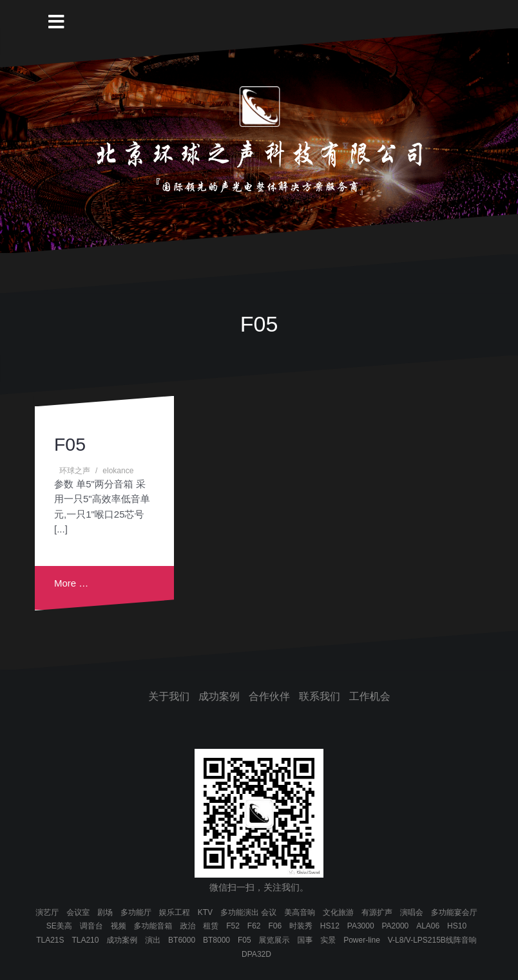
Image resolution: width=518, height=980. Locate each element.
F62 (254, 926)
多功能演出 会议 (248, 912)
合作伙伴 (269, 696)
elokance (118, 471)
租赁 (211, 926)
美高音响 (300, 912)
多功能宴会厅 (454, 912)
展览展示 (274, 940)
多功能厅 (136, 912)
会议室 (78, 912)
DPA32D (256, 954)
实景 (328, 940)
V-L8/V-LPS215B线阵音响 (432, 940)
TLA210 (85, 940)
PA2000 (395, 926)
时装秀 (301, 926)
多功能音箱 (153, 926)
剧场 (105, 912)
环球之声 (75, 471)
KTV (205, 912)
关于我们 (169, 696)
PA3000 (361, 926)
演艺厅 (47, 912)
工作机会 (370, 696)
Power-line (362, 940)
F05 (70, 444)
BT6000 (182, 940)
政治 (187, 926)
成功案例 (219, 696)
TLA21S (50, 940)
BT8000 (216, 940)
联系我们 (320, 696)
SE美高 (59, 926)
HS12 (330, 926)
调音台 (91, 926)
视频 (119, 926)
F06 (275, 926)
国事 (305, 940)
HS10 (457, 926)
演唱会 (412, 912)
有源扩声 (377, 912)
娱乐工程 (175, 912)
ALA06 (428, 926)
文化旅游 (338, 912)
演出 (153, 940)
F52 (233, 926)
